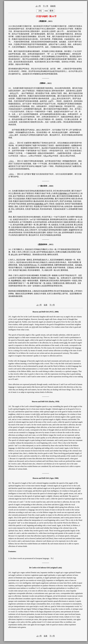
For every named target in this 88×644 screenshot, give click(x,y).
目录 (46, 305)
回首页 (53, 6)
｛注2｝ (80, 106)
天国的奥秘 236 (40, 204)
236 (50, 101)
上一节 (38, 6)
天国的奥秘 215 (64, 193)
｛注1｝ (54, 99)
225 (38, 414)
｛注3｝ (11, 135)
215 (15, 93)
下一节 (46, 6)
